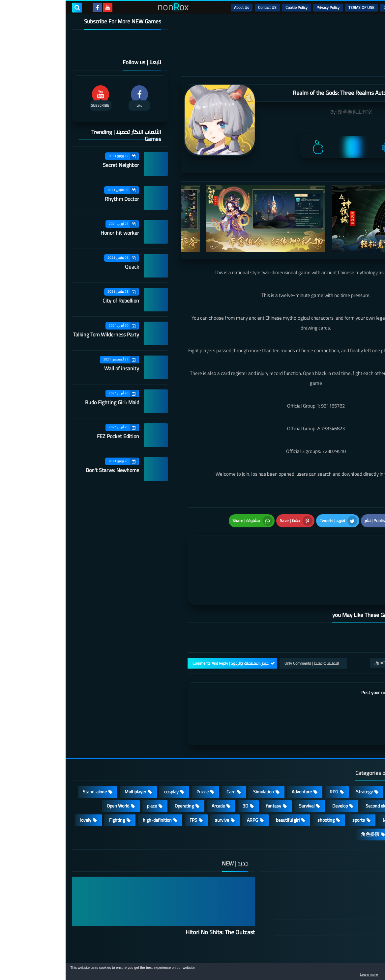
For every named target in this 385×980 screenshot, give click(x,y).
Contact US (202, 7)
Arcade (153, 769)
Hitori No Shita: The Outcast (155, 895)
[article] (188, 549)
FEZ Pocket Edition (52, 436)
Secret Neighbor (55, 165)
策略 (336, 797)
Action (362, 755)
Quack (66, 267)
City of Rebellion (55, 301)
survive (156, 783)
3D (180, 769)
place (86, 769)
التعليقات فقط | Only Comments (246, 626)
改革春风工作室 (289, 112)
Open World (52, 769)
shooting (260, 783)
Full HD (361, 783)
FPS (128, 783)
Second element (316, 769)
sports (293, 783)
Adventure (236, 755)
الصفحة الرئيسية (341, 843)
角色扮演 (305, 797)
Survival (241, 769)
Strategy (299, 755)
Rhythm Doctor (56, 199)
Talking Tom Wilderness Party (40, 334)
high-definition (92, 783)
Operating (119, 769)
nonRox (329, 959)
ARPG (187, 783)
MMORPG (327, 783)
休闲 (363, 797)
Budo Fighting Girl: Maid (46, 402)
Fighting (51, 783)
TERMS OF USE (296, 7)
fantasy (208, 769)
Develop (274, 769)
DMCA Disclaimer (332, 7)
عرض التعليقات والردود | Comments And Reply (165, 626)
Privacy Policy (262, 7)
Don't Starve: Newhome (47, 470)
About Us (176, 7)
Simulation (198, 755)
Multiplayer (70, 755)
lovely (20, 783)
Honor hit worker (54, 233)
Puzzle (137, 755)
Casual (331, 755)
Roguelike (358, 769)
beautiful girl (222, 783)
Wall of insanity (56, 368)
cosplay (106, 755)
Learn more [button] (321, 975)
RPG (268, 755)
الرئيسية (362, 7)
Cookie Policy (231, 7)
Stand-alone (29, 755)
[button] (359, 973)
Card (165, 755)
